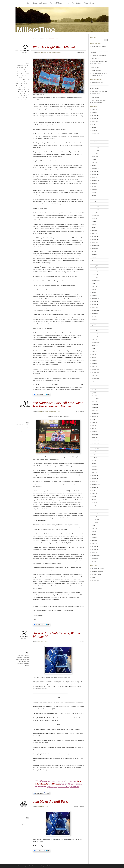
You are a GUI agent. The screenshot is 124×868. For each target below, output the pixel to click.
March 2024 (94, 145)
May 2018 (94, 322)
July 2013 (94, 490)
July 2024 (94, 139)
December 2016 (95, 369)
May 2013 (94, 496)
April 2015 (94, 428)
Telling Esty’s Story (96, 71)
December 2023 (95, 148)
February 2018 (95, 331)
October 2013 (95, 481)
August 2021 (95, 219)
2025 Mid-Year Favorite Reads (99, 56)
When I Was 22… (96, 59)
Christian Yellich (25, 74)
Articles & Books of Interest (98, 568)
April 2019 (94, 293)
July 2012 (94, 526)
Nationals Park (23, 88)
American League (25, 427)
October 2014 (95, 446)
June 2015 (94, 422)
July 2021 (94, 222)
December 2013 (95, 476)
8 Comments (81, 52)
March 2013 (94, 502)
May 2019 (94, 290)
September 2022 (96, 180)
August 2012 (95, 523)
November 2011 (95, 549)
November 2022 (95, 174)
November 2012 (95, 514)
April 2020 (94, 260)
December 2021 (95, 207)
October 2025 (95, 121)
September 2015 (96, 414)
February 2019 (95, 298)
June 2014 (94, 458)
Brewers (19, 74)
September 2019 (96, 281)
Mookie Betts (22, 433)
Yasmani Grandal (25, 100)
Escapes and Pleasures (40, 3)
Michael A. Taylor (25, 84)
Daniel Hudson (25, 76)
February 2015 (95, 434)
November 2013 (95, 479)
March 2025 (94, 130)
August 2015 (95, 416)
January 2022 (95, 204)
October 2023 (95, 154)
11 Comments (81, 411)
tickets (21, 663)
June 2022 (94, 189)
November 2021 (95, 210)
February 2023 (95, 169)
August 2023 (95, 157)
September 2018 (96, 310)
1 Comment (81, 642)
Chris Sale (23, 429)
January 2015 (95, 437)
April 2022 (94, 195)
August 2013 (95, 487)
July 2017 (94, 349)
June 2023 (94, 163)
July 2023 (94, 160)
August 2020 (95, 248)
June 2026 (94, 110)
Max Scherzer (26, 431)
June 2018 (94, 319)
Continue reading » (38, 846)
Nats (28, 88)
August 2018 (95, 313)
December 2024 (95, 133)
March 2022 (94, 198)
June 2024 (94, 142)
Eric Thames (22, 78)
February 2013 (95, 505)
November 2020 (95, 239)
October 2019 (95, 278)
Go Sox (67, 3)
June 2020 (94, 254)
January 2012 (95, 543)
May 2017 (94, 354)
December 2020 (95, 236)
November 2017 (95, 337)
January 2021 (95, 233)
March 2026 (94, 112)
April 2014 (94, 464)
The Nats (19, 96)
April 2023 (94, 166)
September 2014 (96, 449)
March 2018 (94, 328)
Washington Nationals (24, 824)
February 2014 (95, 470)
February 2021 (95, 230)
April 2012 (94, 535)
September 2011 (96, 555)
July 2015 (94, 419)
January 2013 (95, 508)
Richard (41, 52)
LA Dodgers (24, 82)
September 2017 (96, 343)
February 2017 (95, 363)
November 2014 (95, 443)
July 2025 (94, 124)
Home (28, 3)
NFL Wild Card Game (22, 90)
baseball (18, 429)
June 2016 (94, 387)
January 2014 (95, 473)
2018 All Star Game (20, 425)
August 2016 (95, 381)
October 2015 (95, 411)
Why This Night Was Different (54, 47)
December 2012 (95, 511)
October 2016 (95, 375)
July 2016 (94, 384)
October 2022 (95, 177)
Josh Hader (24, 80)
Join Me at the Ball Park (50, 801)
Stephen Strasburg (24, 94)
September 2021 (96, 216)
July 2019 (94, 284)
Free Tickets (19, 820)
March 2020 (94, 263)
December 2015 (95, 405)
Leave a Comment (80, 806)
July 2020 (94, 251)
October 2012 (95, 517)
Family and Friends (56, 3)
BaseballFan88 (95, 82)
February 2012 (95, 540)
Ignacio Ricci (46, 866)
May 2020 (94, 257)
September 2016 (96, 378)
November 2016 (95, 372)
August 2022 (95, 183)
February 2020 (95, 266)
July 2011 (94, 561)
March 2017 (94, 360)
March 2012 (94, 538)
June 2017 (94, 352)
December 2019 (95, 272)
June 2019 (94, 287)
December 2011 (95, 546)
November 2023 (95, 151)
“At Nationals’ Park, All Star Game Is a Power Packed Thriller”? (58, 404)
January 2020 (95, 269)
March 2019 (94, 295)
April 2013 (94, 499)
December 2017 (95, 334)
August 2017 (95, 346)
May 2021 (94, 225)
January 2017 (95, 366)
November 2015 (95, 408)
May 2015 (94, 425)
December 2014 (95, 440)
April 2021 (94, 228)
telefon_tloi (94, 91)
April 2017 (94, 357)
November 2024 (95, 136)
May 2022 (94, 192)
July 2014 (94, 455)
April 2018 (94, 325)
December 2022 (95, 171)
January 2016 (95, 402)
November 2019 (95, 275)
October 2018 (95, 307)
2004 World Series (22, 66)
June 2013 (94, 493)
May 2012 (94, 532)
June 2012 (94, 529)
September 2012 (96, 520)
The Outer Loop (77, 3)
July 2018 (94, 316)
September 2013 (96, 484)
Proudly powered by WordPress (24, 866)
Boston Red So (25, 72)
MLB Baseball (26, 820)
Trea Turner (26, 98)
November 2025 (95, 118)
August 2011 (95, 558)
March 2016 (94, 396)
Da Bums (19, 76)
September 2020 (96, 245)
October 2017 (95, 340)
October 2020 (95, 242)
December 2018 (95, 301)
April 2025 (94, 127)
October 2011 (95, 552)
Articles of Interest (90, 3)
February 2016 (95, 399)
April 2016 (94, 393)
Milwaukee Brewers (20, 86)
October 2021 (95, 213)
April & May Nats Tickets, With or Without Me (57, 635)
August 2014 (95, 452)
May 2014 (94, 461)
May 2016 (94, 390)
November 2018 (95, 304)
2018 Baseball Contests (23, 655)
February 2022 (95, 201)
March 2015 (94, 431)
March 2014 (94, 467)
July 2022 (94, 186)
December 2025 (95, 115)
